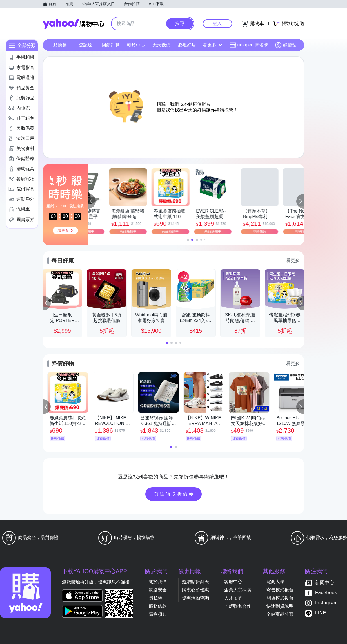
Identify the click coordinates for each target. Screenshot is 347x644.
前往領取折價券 (174, 494)
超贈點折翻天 (195, 582)
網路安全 (158, 590)
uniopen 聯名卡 (249, 45)
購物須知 (158, 614)
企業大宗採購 (238, 590)
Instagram (326, 603)
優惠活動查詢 (195, 598)
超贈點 (286, 45)
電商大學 (275, 582)
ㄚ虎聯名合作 (238, 606)
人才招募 (233, 598)
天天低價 (161, 45)
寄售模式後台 (280, 590)
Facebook (326, 593)
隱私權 (155, 598)
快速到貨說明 (280, 606)
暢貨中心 (136, 45)
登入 (217, 24)
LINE (321, 613)
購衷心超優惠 (195, 590)
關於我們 (158, 582)
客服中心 (233, 582)
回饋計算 (111, 45)
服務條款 (158, 606)
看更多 (212, 45)
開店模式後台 (280, 598)
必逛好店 (187, 45)
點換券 (60, 45)
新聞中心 (325, 583)
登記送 (85, 45)
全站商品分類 (280, 614)
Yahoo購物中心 (74, 24)
